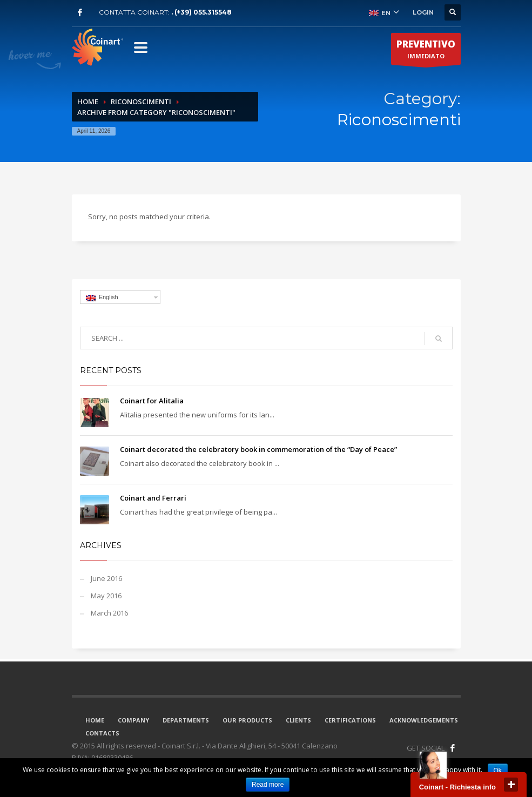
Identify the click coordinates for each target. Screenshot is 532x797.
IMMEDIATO (426, 51)
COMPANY (133, 720)
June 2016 (106, 578)
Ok (498, 771)
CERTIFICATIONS (350, 720)
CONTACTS (102, 733)
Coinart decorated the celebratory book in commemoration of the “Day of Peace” (258, 449)
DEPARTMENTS (186, 720)
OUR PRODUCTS (247, 720)
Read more (268, 785)
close (511, 785)
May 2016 (106, 596)
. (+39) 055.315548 (201, 12)
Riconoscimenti (141, 102)
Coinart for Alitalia (152, 401)
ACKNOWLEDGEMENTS (424, 720)
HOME (95, 720)
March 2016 (109, 613)
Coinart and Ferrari (153, 498)
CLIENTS (298, 720)
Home (88, 102)
